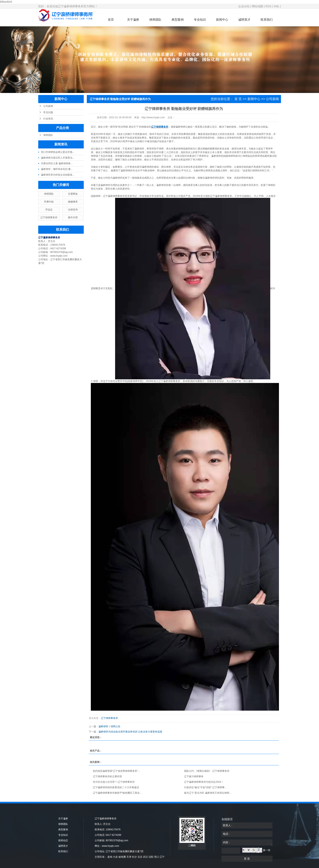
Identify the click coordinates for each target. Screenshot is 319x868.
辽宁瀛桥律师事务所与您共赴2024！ (204, 782)
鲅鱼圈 (122, 857)
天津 (129, 857)
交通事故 (73, 194)
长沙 (134, 857)
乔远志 (49, 210)
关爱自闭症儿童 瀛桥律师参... (57, 163)
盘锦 (110, 857)
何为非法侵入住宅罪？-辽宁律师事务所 (114, 782)
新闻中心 (222, 20)
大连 (115, 857)
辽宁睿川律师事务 (194, 776)
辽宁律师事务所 (49, 218)
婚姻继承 (73, 202)
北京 (140, 857)
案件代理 (73, 218)
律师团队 (155, 20)
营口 (157, 857)
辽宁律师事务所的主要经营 (107, 776)
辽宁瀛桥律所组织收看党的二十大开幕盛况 (116, 787)
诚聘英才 (244, 20)
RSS (268, 6)
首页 (111, 20)
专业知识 (200, 20)
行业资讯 (48, 119)
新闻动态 (63, 840)
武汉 (145, 857)
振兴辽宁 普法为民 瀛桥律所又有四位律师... (208, 793)
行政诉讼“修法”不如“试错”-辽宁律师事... (205, 787)
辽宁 (162, 857)
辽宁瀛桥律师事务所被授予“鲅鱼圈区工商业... (117, 793)
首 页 (238, 99)
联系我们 (267, 20)
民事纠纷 (49, 202)
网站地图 (258, 6)
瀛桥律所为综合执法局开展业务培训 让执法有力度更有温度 (130, 732)
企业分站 (244, 6)
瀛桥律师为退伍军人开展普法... (58, 158)
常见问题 (48, 112)
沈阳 (151, 857)
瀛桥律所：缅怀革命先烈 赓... (57, 169)
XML (277, 6)
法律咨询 (73, 210)
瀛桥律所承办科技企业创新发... (58, 175)
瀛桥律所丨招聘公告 (109, 726)
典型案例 (178, 20)
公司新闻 (48, 106)
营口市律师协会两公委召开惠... (58, 152)
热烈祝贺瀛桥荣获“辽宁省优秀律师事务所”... (117, 771)
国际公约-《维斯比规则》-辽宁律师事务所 (207, 771)
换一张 (267, 850)
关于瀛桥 (133, 20)
